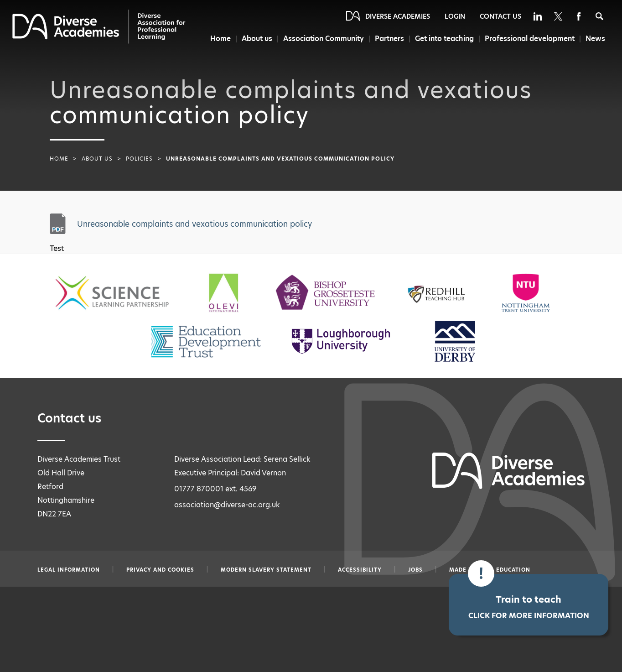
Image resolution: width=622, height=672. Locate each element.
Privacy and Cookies (160, 570)
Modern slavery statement (266, 570)
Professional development (529, 39)
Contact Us (500, 16)
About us (254, 39)
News (596, 39)
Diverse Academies (398, 16)
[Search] (599, 16)
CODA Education (504, 570)
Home (216, 39)
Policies (139, 159)
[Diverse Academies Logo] (99, 27)
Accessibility (360, 570)
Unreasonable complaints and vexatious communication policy (194, 224)
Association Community (321, 39)
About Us (97, 159)
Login (455, 16)
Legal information (69, 570)
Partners (388, 39)
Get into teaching (443, 39)
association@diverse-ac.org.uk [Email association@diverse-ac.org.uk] (227, 505)
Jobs (415, 570)
